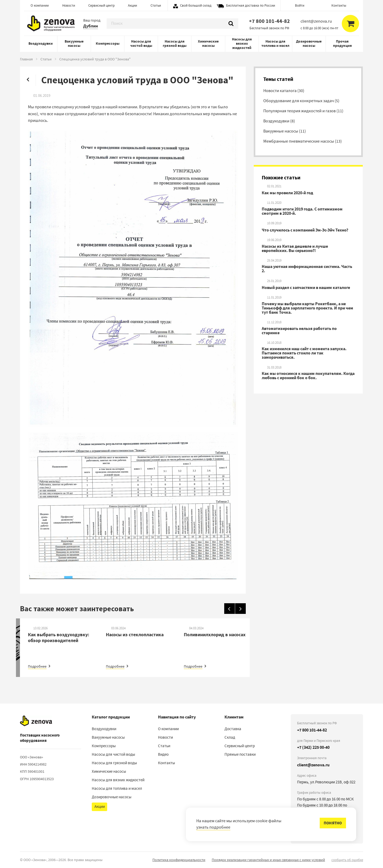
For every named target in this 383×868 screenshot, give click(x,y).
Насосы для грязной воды (175, 44)
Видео (163, 754)
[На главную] (36, 721)
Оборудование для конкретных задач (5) (301, 101)
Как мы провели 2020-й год (287, 193)
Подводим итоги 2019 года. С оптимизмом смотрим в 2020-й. (302, 211)
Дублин (91, 26)
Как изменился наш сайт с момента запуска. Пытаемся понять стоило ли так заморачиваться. (304, 353)
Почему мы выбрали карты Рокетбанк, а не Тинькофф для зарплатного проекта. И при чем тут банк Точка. (307, 308)
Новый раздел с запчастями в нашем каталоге (306, 288)
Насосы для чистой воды (141, 44)
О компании (40, 5)
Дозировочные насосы (309, 44)
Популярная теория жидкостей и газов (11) (303, 111)
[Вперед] (240, 609)
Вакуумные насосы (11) (285, 131)
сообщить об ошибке (347, 860)
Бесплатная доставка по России (251, 5)
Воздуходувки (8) (279, 121)
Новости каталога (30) (284, 91)
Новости (69, 5)
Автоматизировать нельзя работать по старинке (299, 331)
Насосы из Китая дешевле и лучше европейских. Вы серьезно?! (295, 249)
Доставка (233, 729)
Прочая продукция (342, 44)
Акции (132, 5)
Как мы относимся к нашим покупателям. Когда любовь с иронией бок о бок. (308, 376)
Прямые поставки (240, 754)
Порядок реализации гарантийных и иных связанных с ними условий (268, 860)
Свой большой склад (196, 5)
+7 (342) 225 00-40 (313, 747)
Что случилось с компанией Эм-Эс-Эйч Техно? (305, 230)
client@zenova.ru (313, 765)
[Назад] (230, 609)
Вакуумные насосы (74, 44)
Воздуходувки (41, 44)
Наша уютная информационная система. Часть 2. (307, 269)
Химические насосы (208, 44)
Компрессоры (108, 44)
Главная (26, 59)
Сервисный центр (101, 5)
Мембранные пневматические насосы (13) (303, 141)
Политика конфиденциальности (179, 860)
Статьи (156, 5)
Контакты (339, 5)
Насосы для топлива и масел (275, 44)
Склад (230, 737)
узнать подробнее (213, 827)
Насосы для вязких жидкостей (242, 44)
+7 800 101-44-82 (269, 21)
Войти (300, 5)
